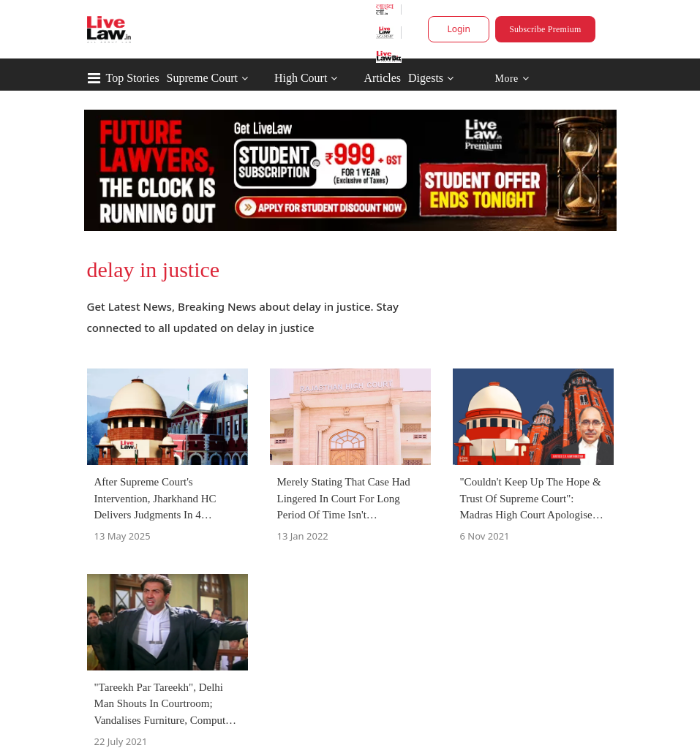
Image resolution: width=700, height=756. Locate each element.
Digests (426, 78)
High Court (301, 78)
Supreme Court (202, 78)
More (512, 79)
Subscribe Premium (545, 29)
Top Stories (133, 78)
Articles (382, 78)
